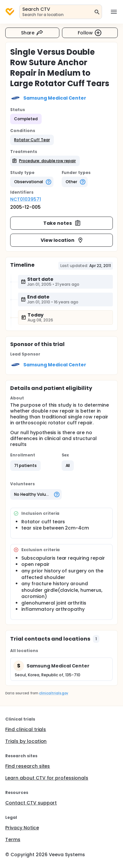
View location (62, 240)
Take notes (62, 223)
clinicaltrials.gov (53, 693)
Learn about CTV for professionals (47, 778)
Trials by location (26, 741)
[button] (32, 140)
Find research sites (28, 766)
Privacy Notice (22, 828)
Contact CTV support (31, 803)
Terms (13, 839)
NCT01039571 (26, 199)
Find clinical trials (26, 729)
